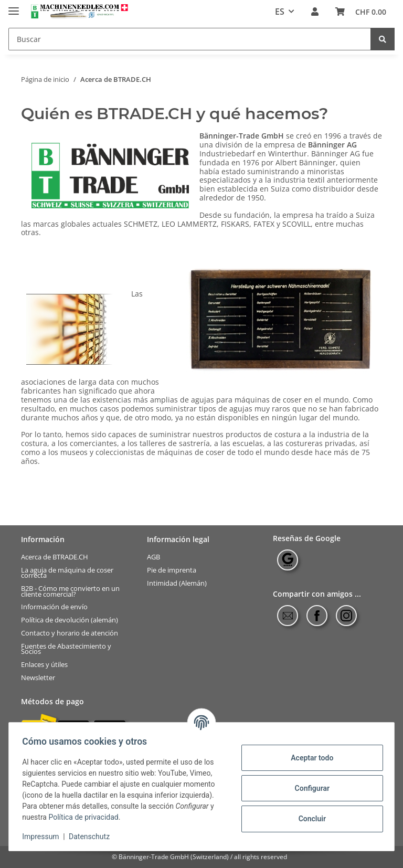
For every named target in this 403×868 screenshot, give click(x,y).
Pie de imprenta (172, 570)
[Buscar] (190, 39)
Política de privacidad (87, 817)
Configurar (309, 788)
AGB (153, 557)
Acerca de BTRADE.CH (55, 557)
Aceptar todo (308, 758)
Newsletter (38, 677)
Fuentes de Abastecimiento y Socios (66, 648)
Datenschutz (93, 837)
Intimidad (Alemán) (177, 583)
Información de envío (54, 607)
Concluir (309, 819)
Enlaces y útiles (44, 665)
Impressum (44, 837)
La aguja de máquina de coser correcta (67, 573)
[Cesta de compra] (361, 12)
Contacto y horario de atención (70, 633)
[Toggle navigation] (14, 7)
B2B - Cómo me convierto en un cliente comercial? (70, 591)
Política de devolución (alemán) (70, 620)
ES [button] (280, 12)
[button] (315, 12)
